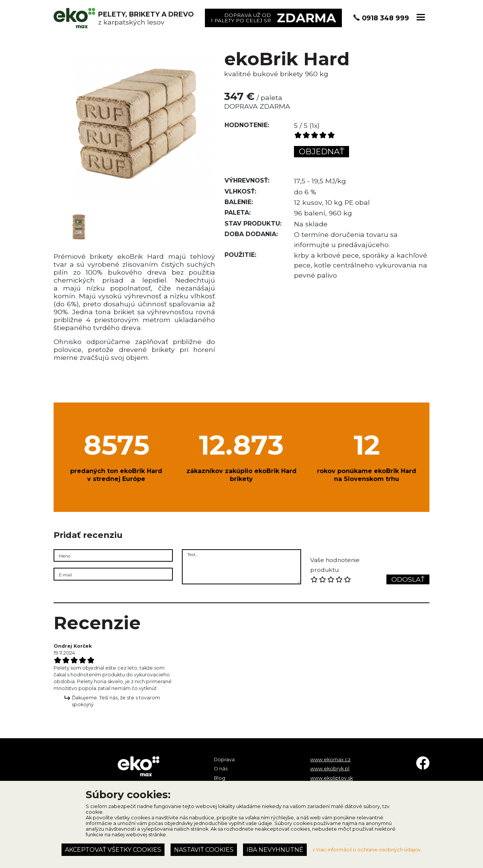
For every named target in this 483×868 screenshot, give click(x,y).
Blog (220, 778)
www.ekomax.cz (330, 760)
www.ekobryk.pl (330, 769)
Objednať (321, 151)
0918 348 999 (385, 18)
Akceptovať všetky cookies (113, 850)
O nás (221, 769)
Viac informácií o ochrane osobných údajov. (367, 850)
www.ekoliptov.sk (331, 778)
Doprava (224, 760)
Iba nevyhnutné (275, 850)
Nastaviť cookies (204, 850)
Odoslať (408, 579)
